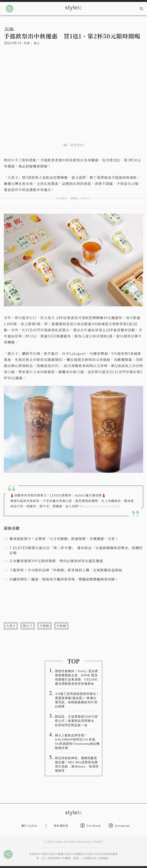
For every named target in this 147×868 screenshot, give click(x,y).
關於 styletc (29, 826)
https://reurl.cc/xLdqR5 (101, 506)
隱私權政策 (61, 826)
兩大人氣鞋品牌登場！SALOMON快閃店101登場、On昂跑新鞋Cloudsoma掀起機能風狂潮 (77, 741)
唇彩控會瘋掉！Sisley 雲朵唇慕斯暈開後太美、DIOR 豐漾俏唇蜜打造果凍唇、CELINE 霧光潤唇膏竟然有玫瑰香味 (76, 677)
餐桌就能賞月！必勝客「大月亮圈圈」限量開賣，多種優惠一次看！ (64, 539)
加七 (37, 43)
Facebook (91, 825)
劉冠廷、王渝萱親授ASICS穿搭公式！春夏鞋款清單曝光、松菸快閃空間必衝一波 (76, 720)
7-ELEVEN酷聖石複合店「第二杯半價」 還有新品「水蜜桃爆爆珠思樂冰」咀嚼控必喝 (76, 550)
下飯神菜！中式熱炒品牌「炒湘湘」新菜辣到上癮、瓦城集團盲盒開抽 (66, 570)
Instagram (119, 825)
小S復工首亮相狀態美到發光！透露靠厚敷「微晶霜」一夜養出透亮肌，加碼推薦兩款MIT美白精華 (77, 700)
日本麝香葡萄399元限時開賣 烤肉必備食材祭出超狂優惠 (56, 561)
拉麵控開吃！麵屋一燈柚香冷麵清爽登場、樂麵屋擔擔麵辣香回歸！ (64, 579)
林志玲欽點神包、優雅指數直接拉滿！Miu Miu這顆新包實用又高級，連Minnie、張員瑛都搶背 (77, 764)
